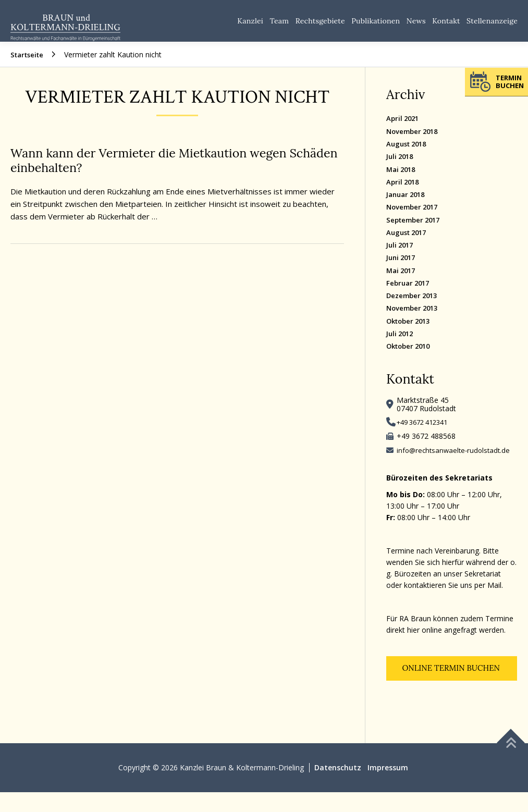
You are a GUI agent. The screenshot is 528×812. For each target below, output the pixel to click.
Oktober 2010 (411, 363)
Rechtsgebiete (296, 26)
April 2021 (404, 128)
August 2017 (409, 246)
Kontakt (438, 26)
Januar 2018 (408, 207)
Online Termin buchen (452, 687)
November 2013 (414, 324)
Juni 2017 (403, 272)
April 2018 (404, 194)
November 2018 (414, 142)
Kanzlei (216, 26)
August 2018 (409, 155)
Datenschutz (338, 787)
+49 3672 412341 (426, 440)
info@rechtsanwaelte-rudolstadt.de (456, 468)
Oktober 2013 (411, 337)
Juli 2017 (401, 259)
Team (249, 26)
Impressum (388, 787)
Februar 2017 (410, 298)
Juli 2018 (401, 168)
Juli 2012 (401, 350)
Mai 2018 (402, 181)
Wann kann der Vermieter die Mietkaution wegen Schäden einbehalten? (159, 170)
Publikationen (358, 26)
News (404, 26)
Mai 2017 (402, 285)
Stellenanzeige (489, 26)
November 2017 (414, 220)
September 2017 (416, 233)
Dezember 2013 (414, 311)
